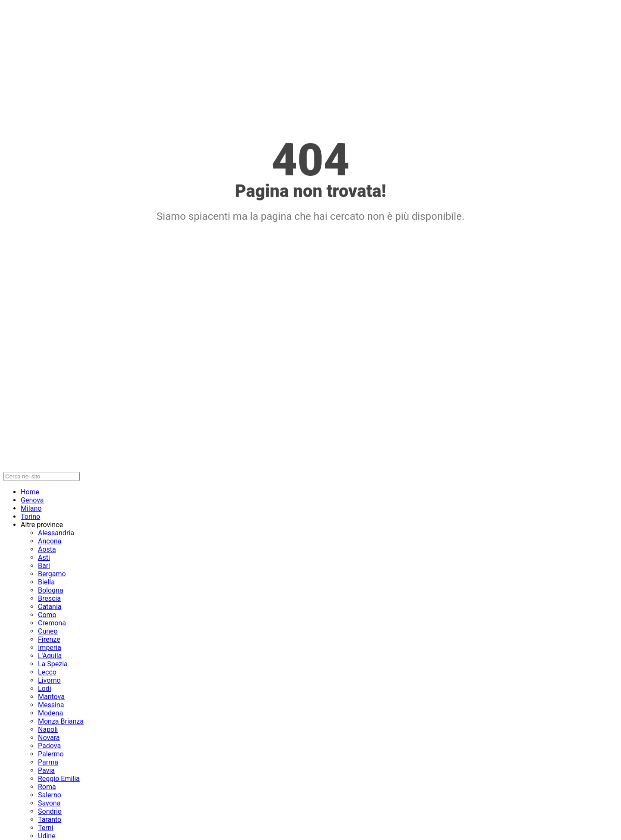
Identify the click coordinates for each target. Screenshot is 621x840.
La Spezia (53, 664)
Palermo (51, 754)
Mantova (51, 697)
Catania (50, 607)
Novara (49, 738)
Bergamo (52, 574)
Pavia (46, 770)
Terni (45, 828)
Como (47, 615)
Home (30, 492)
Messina (51, 705)
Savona (49, 803)
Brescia (49, 598)
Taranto (50, 820)
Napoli (48, 729)
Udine (47, 836)
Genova (32, 500)
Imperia (50, 648)
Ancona (50, 541)
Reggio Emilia (59, 779)
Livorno (49, 680)
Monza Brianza (61, 721)
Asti (44, 557)
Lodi (45, 689)
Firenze (49, 639)
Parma (48, 762)
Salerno (50, 795)
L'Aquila (50, 656)
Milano (31, 508)
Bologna (51, 590)
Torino (30, 517)
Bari (44, 566)
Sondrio (50, 811)
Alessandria (56, 533)
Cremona (52, 623)
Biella (46, 582)
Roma (47, 787)
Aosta (47, 549)
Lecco (47, 672)
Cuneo (48, 631)
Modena (50, 713)
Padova (49, 746)
